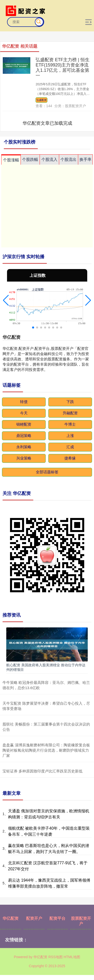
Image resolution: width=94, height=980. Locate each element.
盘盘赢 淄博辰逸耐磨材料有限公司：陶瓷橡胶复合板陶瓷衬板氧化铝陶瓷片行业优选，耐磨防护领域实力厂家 (46, 750)
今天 (24, 413)
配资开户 (34, 918)
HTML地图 (72, 957)
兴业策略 (24, 458)
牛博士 (70, 424)
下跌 (70, 402)
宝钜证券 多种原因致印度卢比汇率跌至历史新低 (42, 771)
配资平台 (57, 918)
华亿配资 (11, 918)
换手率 (85, 159)
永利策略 (24, 447)
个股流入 (49, 159)
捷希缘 (70, 458)
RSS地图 (56, 957)
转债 (24, 402)
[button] (6, 300)
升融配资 (70, 413)
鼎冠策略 (24, 436)
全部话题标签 (47, 472)
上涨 (70, 436)
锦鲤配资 (24, 424)
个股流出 (68, 159)
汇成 (70, 447)
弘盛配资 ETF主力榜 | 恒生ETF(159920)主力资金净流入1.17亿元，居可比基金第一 (62, 68)
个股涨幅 (11, 160)
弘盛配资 (42, 100)
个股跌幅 (30, 159)
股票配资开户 (81, 921)
